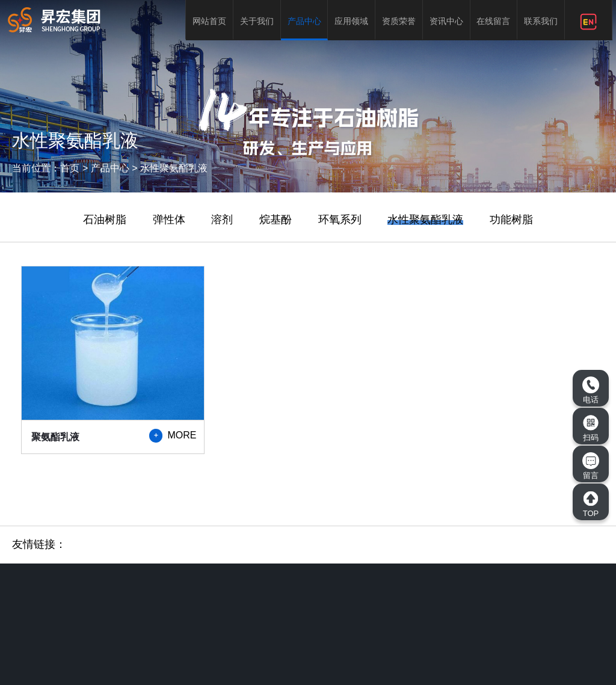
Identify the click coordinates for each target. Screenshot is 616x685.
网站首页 (209, 21)
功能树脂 (511, 220)
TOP (591, 504)
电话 (591, 390)
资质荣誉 (399, 21)
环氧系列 (340, 220)
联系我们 (541, 21)
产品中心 (304, 21)
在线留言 (493, 21)
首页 (70, 168)
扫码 (591, 428)
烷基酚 (276, 220)
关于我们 (257, 21)
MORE (173, 435)
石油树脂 (105, 220)
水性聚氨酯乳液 (174, 168)
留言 (591, 466)
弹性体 (169, 220)
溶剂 (222, 220)
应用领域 (351, 21)
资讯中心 (446, 21)
